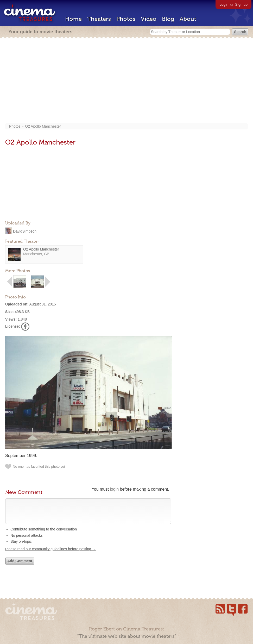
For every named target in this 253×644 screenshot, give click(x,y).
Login (224, 4)
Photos (126, 19)
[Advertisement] (126, 81)
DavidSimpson (25, 231)
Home (73, 19)
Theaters (99, 19)
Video (149, 19)
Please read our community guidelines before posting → (50, 554)
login (114, 489)
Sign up (241, 4)
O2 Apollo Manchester (43, 126)
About (188, 19)
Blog (168, 19)
